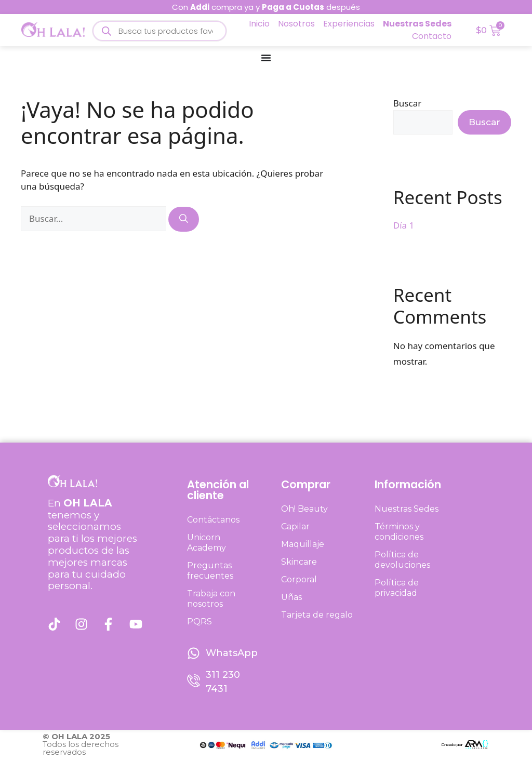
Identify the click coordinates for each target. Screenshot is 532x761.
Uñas (291, 597)
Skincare (299, 562)
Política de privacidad (397, 588)
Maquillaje (303, 544)
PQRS (199, 622)
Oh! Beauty (304, 509)
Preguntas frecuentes (210, 571)
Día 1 (404, 225)
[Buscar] (184, 219)
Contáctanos (213, 520)
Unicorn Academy (207, 543)
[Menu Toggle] (266, 58)
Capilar (295, 526)
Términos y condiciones (399, 532)
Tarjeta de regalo (317, 615)
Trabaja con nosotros (211, 599)
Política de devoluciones (402, 560)
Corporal (299, 579)
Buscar (407, 103)
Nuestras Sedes (407, 509)
